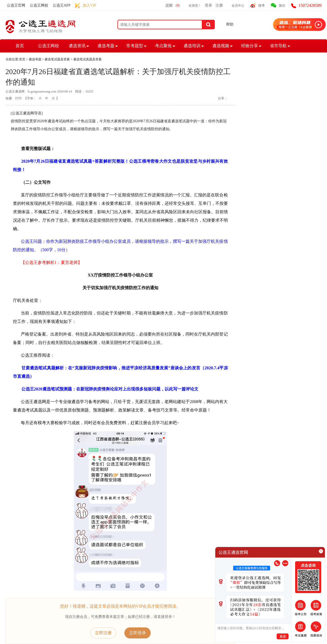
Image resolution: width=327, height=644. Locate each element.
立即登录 (138, 633)
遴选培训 (192, 46)
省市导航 (278, 46)
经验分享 (250, 46)
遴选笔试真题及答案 (87, 59)
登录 (208, 5)
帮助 (230, 24)
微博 (261, 6)
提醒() (173, 5)
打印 (18, 98)
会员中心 (238, 6)
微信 (282, 6)
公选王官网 (16, 5)
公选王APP (62, 5)
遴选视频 (221, 46)
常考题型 (135, 46)
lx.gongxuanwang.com (42, 91)
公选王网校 (39, 5)
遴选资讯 (77, 46)
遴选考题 (106, 46)
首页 (20, 46)
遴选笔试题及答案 (57, 59)
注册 (219, 5)
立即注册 (103, 633)
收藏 (9, 98)
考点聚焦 (163, 46)
